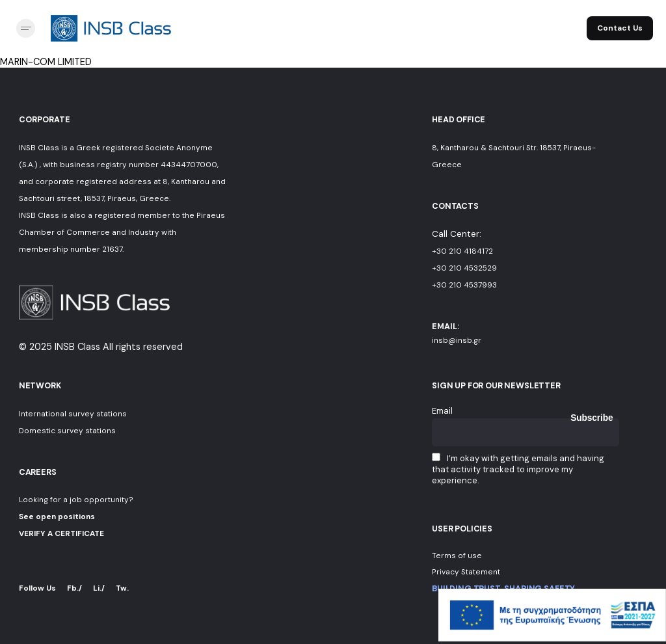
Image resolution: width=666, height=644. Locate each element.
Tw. (122, 588)
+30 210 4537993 (464, 285)
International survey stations (73, 414)
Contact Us (620, 28)
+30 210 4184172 (462, 251)
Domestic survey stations (67, 431)
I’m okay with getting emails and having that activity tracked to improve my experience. (518, 469)
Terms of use (457, 556)
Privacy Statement (466, 572)
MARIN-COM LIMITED (46, 62)
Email (442, 411)
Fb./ (74, 588)
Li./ (99, 588)
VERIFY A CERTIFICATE (61, 533)
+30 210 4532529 (464, 268)
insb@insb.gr (457, 340)
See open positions (57, 517)
